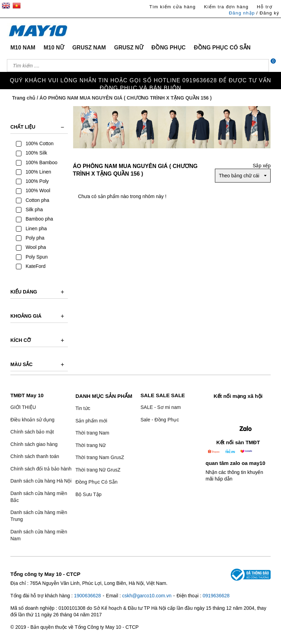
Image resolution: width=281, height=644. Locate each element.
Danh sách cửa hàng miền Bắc (39, 497)
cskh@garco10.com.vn (147, 596)
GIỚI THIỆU (23, 407)
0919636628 (216, 596)
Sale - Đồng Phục (160, 420)
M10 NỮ (54, 48)
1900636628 (88, 596)
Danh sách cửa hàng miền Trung (39, 516)
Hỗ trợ (265, 7)
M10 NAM (23, 48)
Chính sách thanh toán (35, 456)
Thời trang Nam (92, 433)
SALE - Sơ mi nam (161, 407)
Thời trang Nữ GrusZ (98, 470)
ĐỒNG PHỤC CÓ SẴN (222, 48)
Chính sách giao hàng (34, 444)
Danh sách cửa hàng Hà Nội (41, 481)
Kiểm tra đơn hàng (226, 7)
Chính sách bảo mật (32, 432)
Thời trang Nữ (90, 445)
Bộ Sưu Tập (88, 494)
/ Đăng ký (268, 13)
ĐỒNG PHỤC (169, 48)
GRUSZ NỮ (129, 48)
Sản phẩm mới (91, 421)
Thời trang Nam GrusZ (100, 457)
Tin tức (83, 408)
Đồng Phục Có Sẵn (97, 482)
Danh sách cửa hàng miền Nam (39, 535)
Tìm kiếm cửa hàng (172, 7)
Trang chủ (24, 98)
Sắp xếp (262, 166)
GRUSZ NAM (89, 48)
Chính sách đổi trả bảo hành (41, 469)
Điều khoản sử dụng (32, 420)
